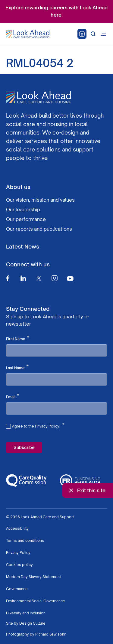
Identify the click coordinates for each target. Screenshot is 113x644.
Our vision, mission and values (40, 200)
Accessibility (17, 528)
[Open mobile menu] (103, 34)
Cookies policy (19, 565)
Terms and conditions (25, 540)
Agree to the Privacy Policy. (38, 425)
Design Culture (32, 623)
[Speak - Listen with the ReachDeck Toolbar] (82, 34)
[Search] (93, 34)
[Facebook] (8, 278)
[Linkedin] (23, 278)
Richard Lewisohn (51, 634)
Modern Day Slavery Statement (33, 577)
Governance (17, 589)
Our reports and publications (39, 229)
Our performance (26, 219)
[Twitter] (39, 278)
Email (13, 396)
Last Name (17, 367)
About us (18, 187)
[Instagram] (55, 278)
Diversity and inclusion (26, 613)
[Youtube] (70, 278)
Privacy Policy (18, 553)
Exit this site (86, 490)
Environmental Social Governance (36, 601)
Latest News (23, 246)
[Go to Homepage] (28, 34)
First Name (18, 338)
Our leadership (23, 210)
